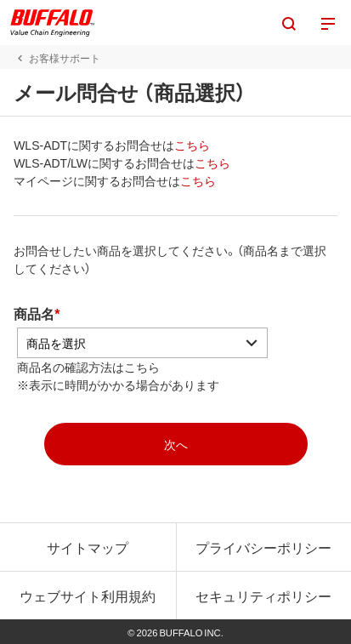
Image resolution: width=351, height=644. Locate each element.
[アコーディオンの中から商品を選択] (142, 343)
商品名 (34, 313)
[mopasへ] (176, 444)
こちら (192, 145)
